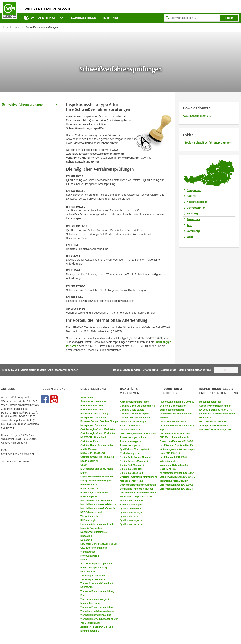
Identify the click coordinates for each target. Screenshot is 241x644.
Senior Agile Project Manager (136, 457)
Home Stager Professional (94, 493)
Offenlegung (150, 370)
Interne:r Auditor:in (130, 430)
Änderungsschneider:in (93, 402)
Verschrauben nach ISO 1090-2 (176, 485)
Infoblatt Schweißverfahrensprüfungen (207, 143)
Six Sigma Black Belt (131, 469)
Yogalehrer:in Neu (90, 623)
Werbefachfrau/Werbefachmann (97, 611)
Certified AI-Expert (90, 441)
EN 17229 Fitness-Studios (213, 422)
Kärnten (192, 196)
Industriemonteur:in (170, 461)
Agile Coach (87, 398)
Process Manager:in (131, 441)
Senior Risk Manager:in (132, 465)
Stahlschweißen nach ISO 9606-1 (177, 477)
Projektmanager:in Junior (134, 437)
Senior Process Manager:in (135, 461)
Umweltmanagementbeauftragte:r (138, 485)
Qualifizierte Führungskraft (134, 449)
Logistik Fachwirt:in (91, 528)
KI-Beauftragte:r (89, 520)
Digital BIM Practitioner (93, 453)
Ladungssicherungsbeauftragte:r (98, 524)
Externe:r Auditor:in (131, 426)
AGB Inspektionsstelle (197, 116)
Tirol (189, 225)
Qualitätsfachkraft (130, 516)
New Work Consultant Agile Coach (99, 544)
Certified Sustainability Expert (136, 418)
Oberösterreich (196, 208)
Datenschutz (168, 370)
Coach (84, 465)
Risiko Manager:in (130, 453)
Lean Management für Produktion (138, 433)
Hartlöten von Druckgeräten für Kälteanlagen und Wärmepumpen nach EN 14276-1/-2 (178, 449)
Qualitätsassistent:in (131, 509)
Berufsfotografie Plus (92, 410)
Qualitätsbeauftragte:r (132, 512)
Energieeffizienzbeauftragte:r (96, 481)
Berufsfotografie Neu (92, 406)
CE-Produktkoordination (173, 422)
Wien (190, 237)
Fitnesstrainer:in (89, 485)
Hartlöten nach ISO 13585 (173, 457)
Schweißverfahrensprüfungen (23, 105)
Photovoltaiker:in (90, 556)
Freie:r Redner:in (90, 489)
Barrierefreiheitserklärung (195, 370)
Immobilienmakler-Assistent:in (97, 500)
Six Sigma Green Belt (131, 473)
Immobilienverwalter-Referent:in (98, 508)
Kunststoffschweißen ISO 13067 (177, 473)
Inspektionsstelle (11, 27)
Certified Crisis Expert (132, 410)
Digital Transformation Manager (97, 477)
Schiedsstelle (83, 18)
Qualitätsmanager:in (131, 520)
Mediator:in (87, 540)
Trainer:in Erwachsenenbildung (97, 607)
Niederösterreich (197, 202)
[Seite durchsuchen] (201, 18)
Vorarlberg (193, 231)
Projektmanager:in (130, 445)
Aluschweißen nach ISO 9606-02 (177, 402)
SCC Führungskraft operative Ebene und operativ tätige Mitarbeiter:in (96, 568)
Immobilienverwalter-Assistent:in (98, 504)
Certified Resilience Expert (134, 414)
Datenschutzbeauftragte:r (134, 422)
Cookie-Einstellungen (126, 370)
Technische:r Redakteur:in (174, 481)
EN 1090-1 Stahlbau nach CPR (215, 410)
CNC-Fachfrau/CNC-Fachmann (176, 433)
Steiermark (193, 219)
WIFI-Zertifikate (41, 18)
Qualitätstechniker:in (131, 524)
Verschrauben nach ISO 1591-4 (176, 489)
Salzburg (192, 214)
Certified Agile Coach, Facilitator (98, 429)
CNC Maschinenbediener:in (174, 437)
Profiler (84, 560)
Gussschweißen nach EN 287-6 (176, 441)
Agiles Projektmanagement (134, 402)
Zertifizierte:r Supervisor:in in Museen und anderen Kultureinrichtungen (136, 501)
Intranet (111, 18)
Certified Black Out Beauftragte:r (138, 406)
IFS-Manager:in (89, 496)
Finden (229, 18)
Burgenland (194, 190)
